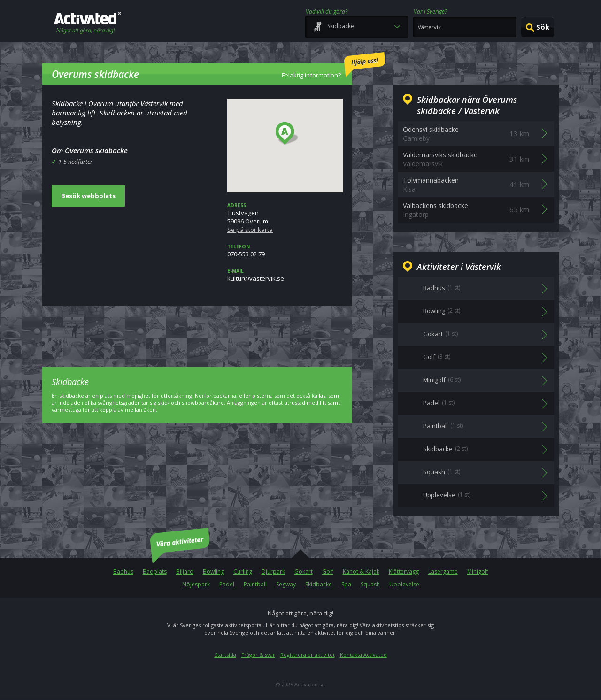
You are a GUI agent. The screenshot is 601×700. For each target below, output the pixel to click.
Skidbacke (319, 584)
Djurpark (273, 572)
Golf (328, 572)
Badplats (155, 572)
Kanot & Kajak (361, 572)
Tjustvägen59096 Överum (285, 218)
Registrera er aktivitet (308, 655)
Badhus (123, 572)
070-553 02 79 (285, 251)
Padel (227, 584)
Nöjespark (196, 584)
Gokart (304, 572)
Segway (286, 584)
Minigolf (478, 572)
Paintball (255, 584)
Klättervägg (404, 572)
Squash (370, 584)
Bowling (213, 572)
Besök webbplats (88, 196)
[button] (287, 134)
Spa (346, 584)
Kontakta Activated (363, 655)
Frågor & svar (258, 655)
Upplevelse (404, 584)
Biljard (185, 572)
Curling (243, 572)
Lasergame (443, 572)
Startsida (225, 655)
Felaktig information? (333, 66)
